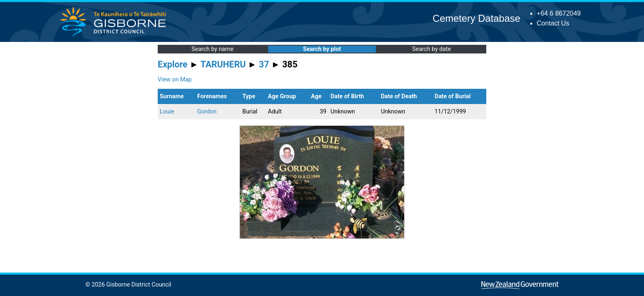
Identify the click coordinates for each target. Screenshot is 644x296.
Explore (173, 64)
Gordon (207, 112)
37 (264, 64)
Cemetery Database (476, 18)
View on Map (175, 80)
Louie (167, 112)
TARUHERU (223, 64)
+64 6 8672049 (559, 13)
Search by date (431, 49)
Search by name (212, 49)
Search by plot (322, 49)
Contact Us (553, 23)
